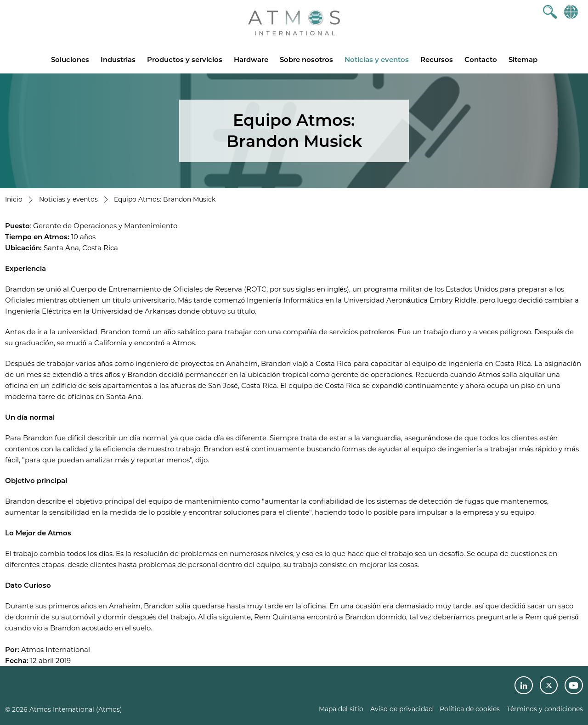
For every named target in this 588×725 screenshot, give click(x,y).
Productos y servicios (185, 59)
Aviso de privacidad (401, 709)
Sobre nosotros (306, 59)
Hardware (251, 59)
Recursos (437, 59)
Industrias (118, 59)
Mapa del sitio (341, 709)
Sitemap (523, 59)
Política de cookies (470, 709)
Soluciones (70, 59)
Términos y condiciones (545, 709)
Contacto (481, 59)
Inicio (14, 199)
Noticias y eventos (377, 59)
